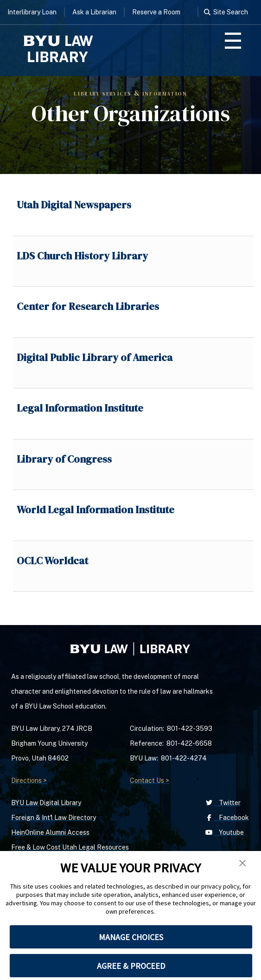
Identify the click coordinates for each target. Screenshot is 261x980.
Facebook (226, 818)
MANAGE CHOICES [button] (131, 937)
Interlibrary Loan (32, 12)
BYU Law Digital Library (46, 803)
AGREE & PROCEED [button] (131, 966)
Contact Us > (150, 780)
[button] (242, 863)
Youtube (224, 832)
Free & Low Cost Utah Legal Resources (70, 847)
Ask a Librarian (94, 12)
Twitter (222, 803)
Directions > (29, 780)
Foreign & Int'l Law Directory (54, 818)
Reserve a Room (156, 12)
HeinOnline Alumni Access (50, 832)
